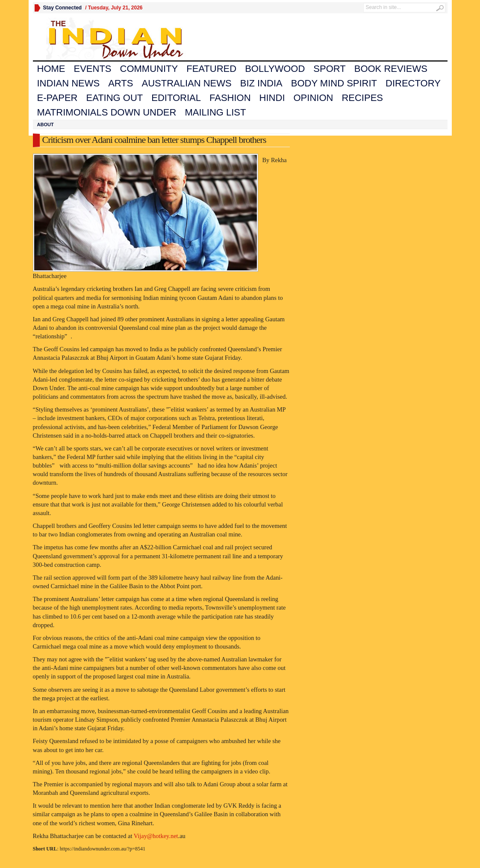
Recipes (362, 98)
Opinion (314, 98)
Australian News (186, 83)
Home (51, 69)
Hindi (272, 98)
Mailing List (215, 112)
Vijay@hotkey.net (156, 836)
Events (93, 69)
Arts (121, 83)
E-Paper (57, 98)
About (46, 124)
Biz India (261, 83)
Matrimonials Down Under (107, 112)
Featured (211, 69)
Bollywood (275, 69)
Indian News (69, 83)
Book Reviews (391, 69)
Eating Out (114, 98)
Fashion (230, 98)
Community (149, 69)
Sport (329, 69)
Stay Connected (63, 8)
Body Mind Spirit (334, 83)
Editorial (176, 98)
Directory (413, 83)
